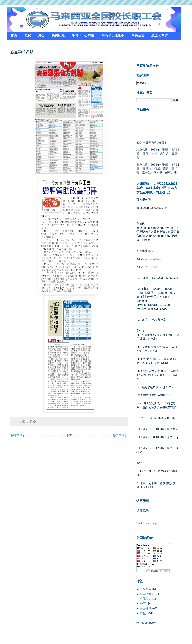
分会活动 (146, 608)
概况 (28, 35)
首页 (14, 35)
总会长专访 (160, 35)
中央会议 (146, 589)
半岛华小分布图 (83, 35)
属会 (41, 35)
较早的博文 (120, 436)
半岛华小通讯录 (113, 35)
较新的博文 (18, 436)
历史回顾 (58, 35)
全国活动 (146, 594)
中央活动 (138, 35)
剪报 (143, 613)
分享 (143, 604)
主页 (69, 436)
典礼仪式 (146, 599)
